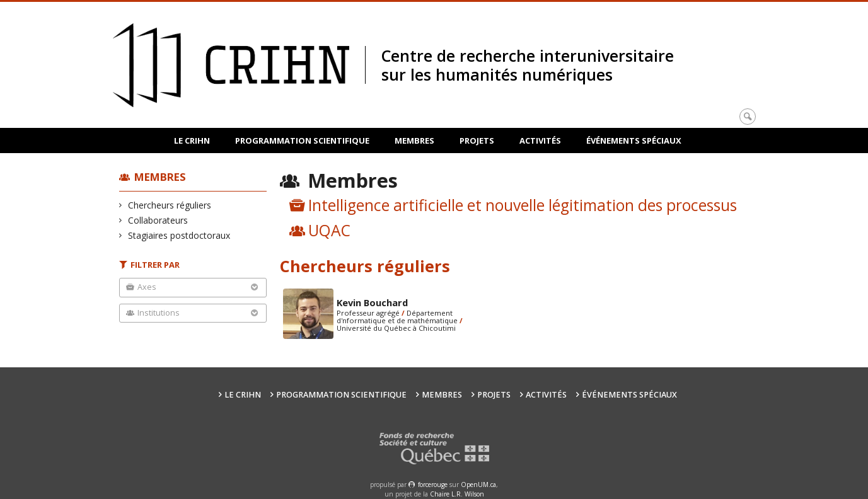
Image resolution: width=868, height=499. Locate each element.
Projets (477, 141)
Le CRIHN (192, 141)
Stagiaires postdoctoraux (179, 235)
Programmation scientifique (302, 141)
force (433, 485)
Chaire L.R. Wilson (457, 494)
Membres (414, 141)
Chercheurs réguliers (170, 205)
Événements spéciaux (634, 141)
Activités (540, 141)
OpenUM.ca (478, 485)
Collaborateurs (158, 220)
